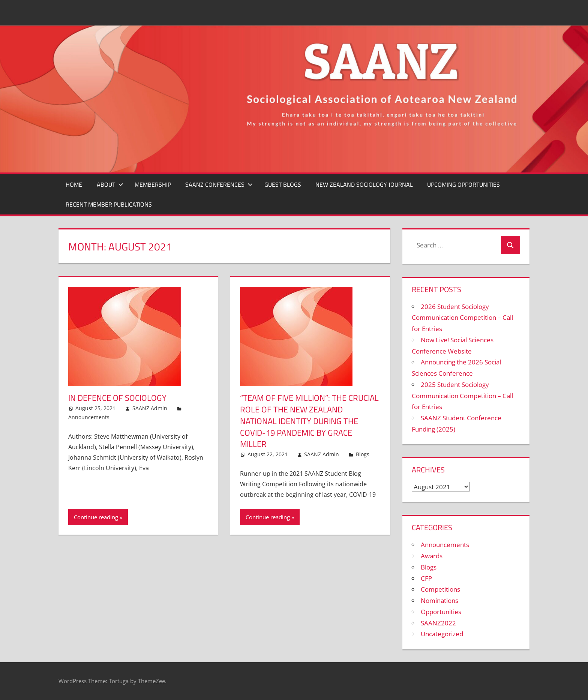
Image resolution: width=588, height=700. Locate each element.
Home (74, 184)
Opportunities (441, 612)
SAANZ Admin (150, 408)
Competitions (440, 589)
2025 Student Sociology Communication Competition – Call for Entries (462, 396)
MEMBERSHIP (153, 184)
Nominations (439, 600)
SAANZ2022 (438, 623)
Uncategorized (442, 634)
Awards (432, 556)
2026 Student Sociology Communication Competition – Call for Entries (462, 318)
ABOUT (110, 184)
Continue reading (96, 517)
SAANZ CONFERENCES (219, 184)
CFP (426, 578)
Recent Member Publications (109, 204)
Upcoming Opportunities (463, 184)
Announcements (89, 417)
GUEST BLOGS (283, 184)
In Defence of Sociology (117, 398)
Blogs (363, 454)
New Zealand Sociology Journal (364, 184)
